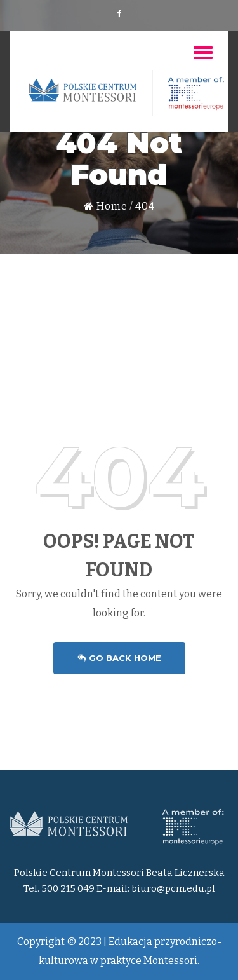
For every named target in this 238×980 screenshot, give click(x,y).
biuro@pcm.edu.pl (173, 888)
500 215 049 (68, 888)
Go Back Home (119, 658)
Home (106, 206)
